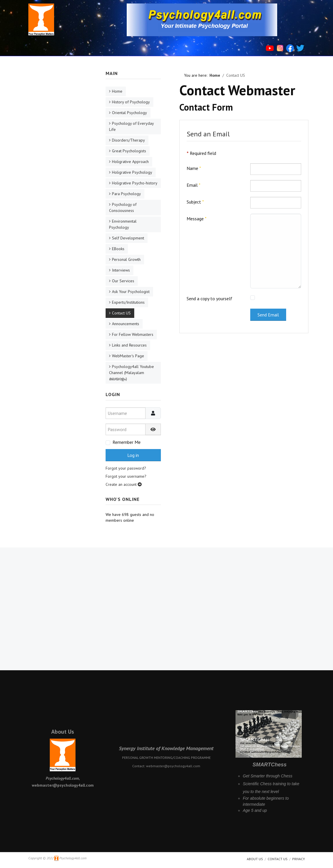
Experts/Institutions (128, 302)
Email (194, 185)
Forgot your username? (126, 476)
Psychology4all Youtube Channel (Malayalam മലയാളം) (131, 373)
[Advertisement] (59, 157)
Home (117, 91)
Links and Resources (129, 345)
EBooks (118, 249)
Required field (201, 153)
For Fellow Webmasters (133, 334)
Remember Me (127, 442)
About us (255, 859)
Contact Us (278, 859)
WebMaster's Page (128, 356)
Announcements (126, 324)
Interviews (121, 270)
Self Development (128, 238)
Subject (195, 202)
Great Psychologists (129, 151)
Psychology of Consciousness (123, 207)
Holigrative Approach (130, 162)
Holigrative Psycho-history (135, 183)
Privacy (299, 859)
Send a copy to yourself (209, 299)
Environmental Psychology (123, 224)
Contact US (121, 313)
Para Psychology (126, 194)
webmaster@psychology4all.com (173, 766)
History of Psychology (131, 102)
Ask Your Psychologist (131, 292)
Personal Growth (126, 259)
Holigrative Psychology (132, 172)
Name (194, 168)
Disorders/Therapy (128, 140)
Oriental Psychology (129, 113)
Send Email (268, 315)
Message (197, 219)
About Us (63, 732)
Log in (133, 455)
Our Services (123, 281)
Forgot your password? (126, 468)
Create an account (124, 484)
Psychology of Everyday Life (131, 126)
